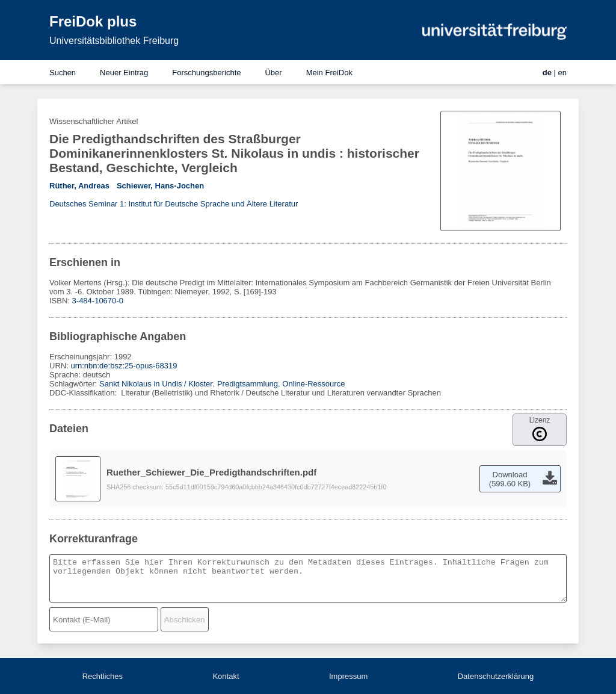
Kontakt (226, 676)
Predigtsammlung (248, 384)
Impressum (348, 676)
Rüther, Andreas (79, 186)
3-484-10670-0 (98, 301)
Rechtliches (103, 676)
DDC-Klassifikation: (84, 393)
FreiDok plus (93, 21)
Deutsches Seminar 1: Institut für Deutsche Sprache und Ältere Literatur (174, 204)
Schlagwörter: (74, 384)
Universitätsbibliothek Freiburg (114, 41)
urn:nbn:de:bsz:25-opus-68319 (124, 366)
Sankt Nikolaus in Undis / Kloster (156, 384)
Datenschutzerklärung (496, 676)
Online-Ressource (313, 384)
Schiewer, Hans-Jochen (160, 186)
